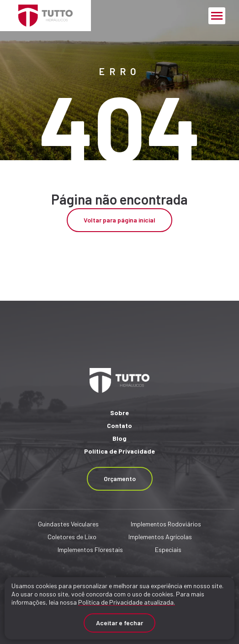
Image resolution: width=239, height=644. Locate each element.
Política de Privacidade (119, 451)
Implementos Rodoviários (166, 524)
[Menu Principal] (217, 16)
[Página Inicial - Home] (45, 16)
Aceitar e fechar (119, 623)
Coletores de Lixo (72, 537)
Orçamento (120, 479)
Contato (119, 425)
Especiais (168, 549)
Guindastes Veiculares (68, 524)
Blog (119, 438)
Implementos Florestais (90, 549)
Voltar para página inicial (119, 220)
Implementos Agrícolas (160, 537)
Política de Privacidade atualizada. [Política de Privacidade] (127, 602)
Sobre (119, 413)
